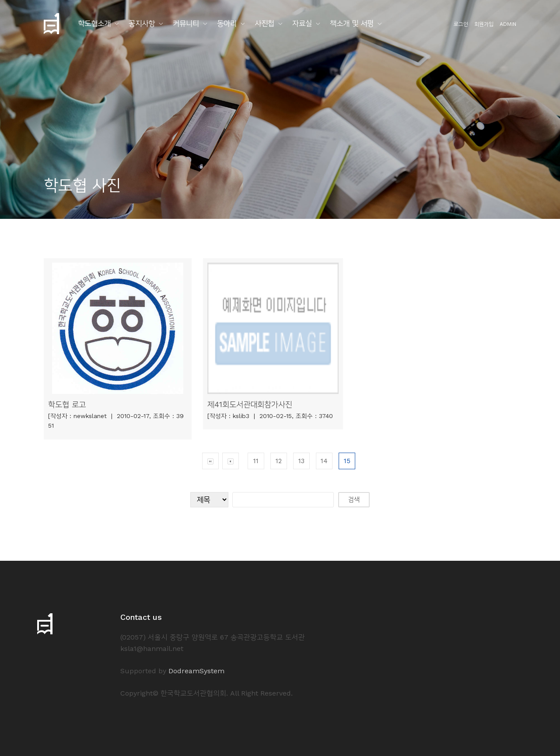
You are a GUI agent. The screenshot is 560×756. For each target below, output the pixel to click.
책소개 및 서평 (352, 23)
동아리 (227, 23)
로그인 (461, 24)
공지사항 (142, 23)
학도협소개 (94, 23)
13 (301, 461)
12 (279, 461)
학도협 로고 (67, 404)
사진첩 (264, 23)
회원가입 (484, 24)
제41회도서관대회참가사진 (250, 404)
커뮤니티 (186, 23)
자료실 (302, 23)
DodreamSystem (196, 671)
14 (324, 461)
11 (256, 461)
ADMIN (508, 24)
